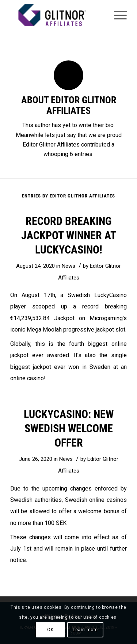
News (68, 266)
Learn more (85, 630)
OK (50, 630)
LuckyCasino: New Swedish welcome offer (69, 428)
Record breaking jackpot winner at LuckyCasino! (69, 235)
